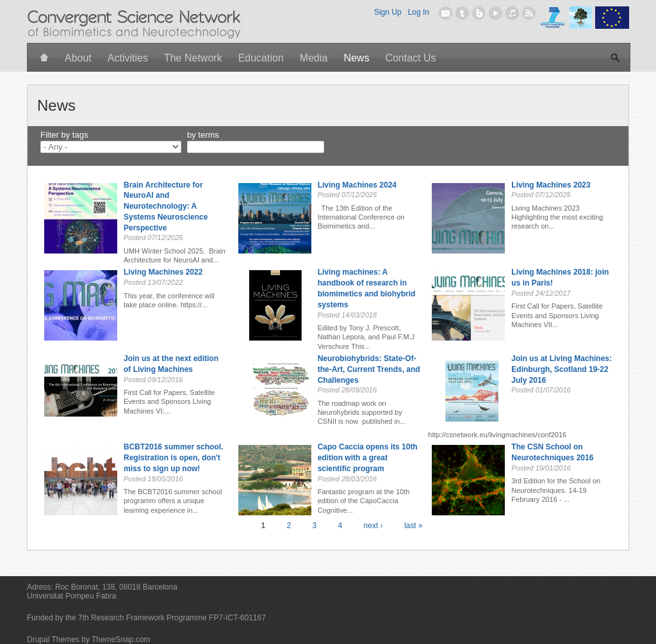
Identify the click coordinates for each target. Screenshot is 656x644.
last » (414, 526)
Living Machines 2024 (357, 185)
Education (261, 58)
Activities (128, 58)
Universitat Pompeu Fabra (71, 596)
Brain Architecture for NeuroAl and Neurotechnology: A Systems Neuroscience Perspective (166, 206)
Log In (419, 12)
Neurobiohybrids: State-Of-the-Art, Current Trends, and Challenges (369, 369)
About (78, 58)
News (356, 58)
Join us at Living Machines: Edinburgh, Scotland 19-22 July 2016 (562, 369)
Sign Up (388, 12)
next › (373, 526)
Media (314, 58)
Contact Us (410, 58)
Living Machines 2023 (551, 185)
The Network (193, 58)
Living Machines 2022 (163, 272)
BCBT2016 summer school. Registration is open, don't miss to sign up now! (173, 458)
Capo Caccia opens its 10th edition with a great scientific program (368, 458)
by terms (203, 135)
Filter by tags (64, 135)
